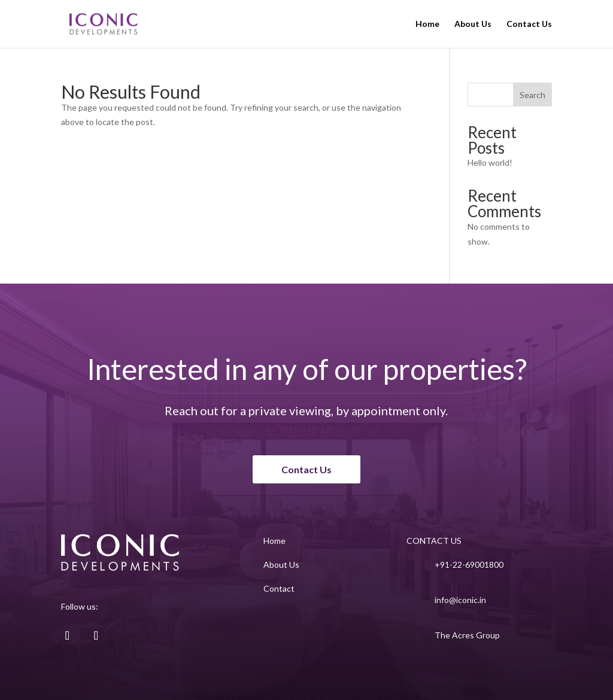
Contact (279, 588)
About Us (473, 24)
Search (532, 95)
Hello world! (490, 162)
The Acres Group (467, 635)
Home (427, 24)
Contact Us (529, 24)
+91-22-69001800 (469, 564)
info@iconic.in (460, 600)
